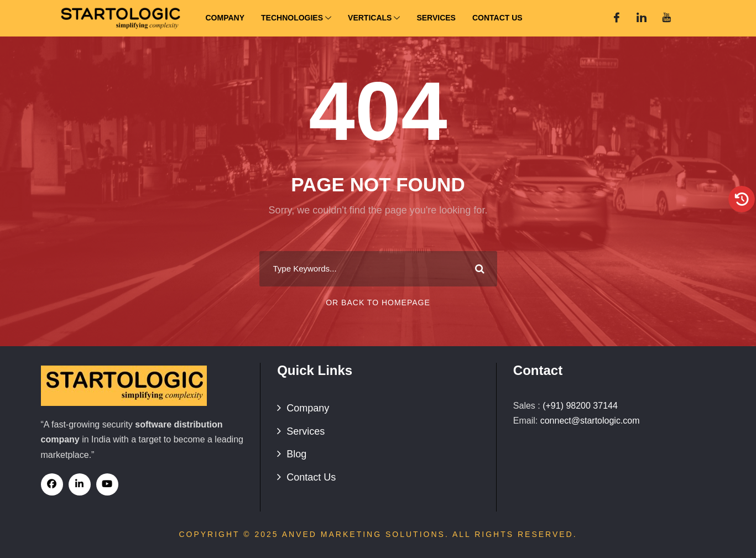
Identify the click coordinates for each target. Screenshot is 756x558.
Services (436, 18)
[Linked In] (642, 18)
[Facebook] (617, 18)
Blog (296, 454)
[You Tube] (666, 18)
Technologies (296, 19)
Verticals (374, 19)
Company (225, 18)
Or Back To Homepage (378, 303)
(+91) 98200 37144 (580, 406)
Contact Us (497, 18)
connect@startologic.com (590, 421)
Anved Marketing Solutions (364, 534)
